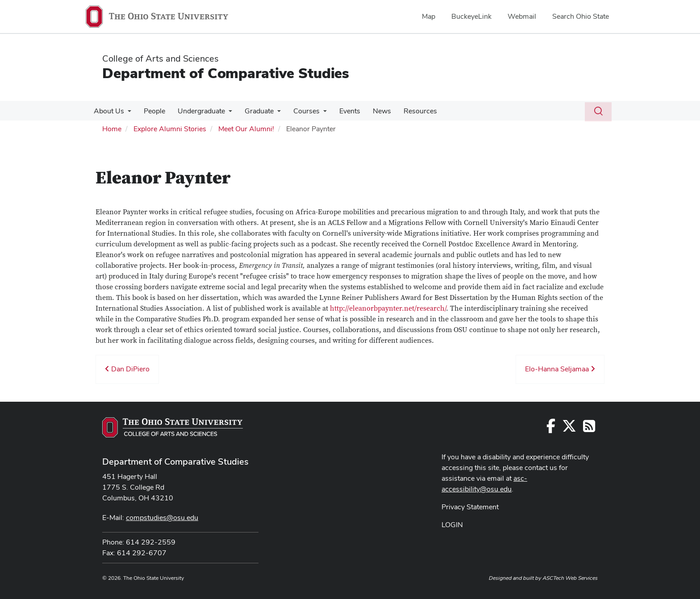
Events (340, 111)
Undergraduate (197, 111)
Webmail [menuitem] (522, 16)
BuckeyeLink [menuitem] (471, 16)
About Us (108, 111)
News (370, 111)
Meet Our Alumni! (246, 129)
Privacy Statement (470, 507)
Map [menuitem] (429, 16)
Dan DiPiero (127, 369)
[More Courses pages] (315, 113)
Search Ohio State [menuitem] (581, 16)
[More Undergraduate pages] (224, 113)
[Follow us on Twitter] (569, 429)
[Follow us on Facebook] (551, 429)
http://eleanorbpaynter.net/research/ (388, 308)
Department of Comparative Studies (226, 73)
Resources (407, 111)
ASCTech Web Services (570, 578)
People (152, 111)
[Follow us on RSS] (589, 429)
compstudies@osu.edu (162, 518)
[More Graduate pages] (271, 113)
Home (112, 129)
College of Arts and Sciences (160, 58)
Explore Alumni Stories (170, 129)
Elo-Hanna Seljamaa (560, 369)
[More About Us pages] (127, 113)
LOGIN (452, 525)
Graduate (253, 111)
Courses (298, 111)
